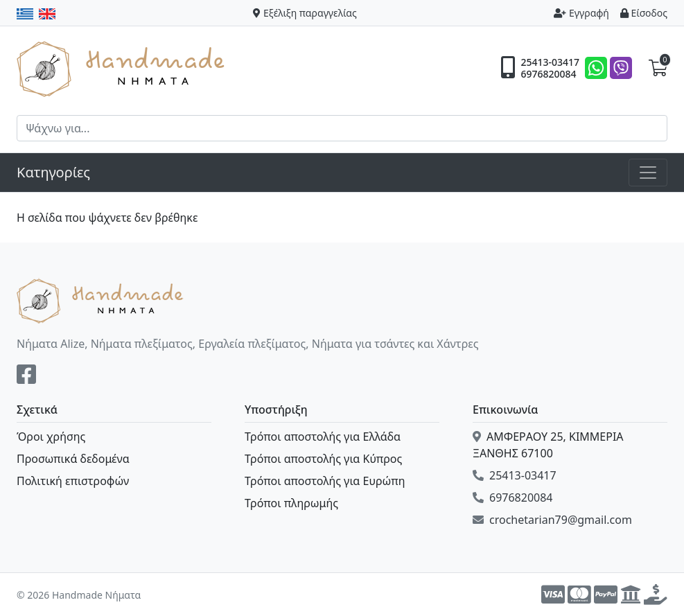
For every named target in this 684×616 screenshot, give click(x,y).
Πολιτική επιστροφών (73, 481)
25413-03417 (550, 62)
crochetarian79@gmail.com (552, 520)
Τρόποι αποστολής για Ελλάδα (323, 437)
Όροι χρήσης (51, 437)
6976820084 (548, 74)
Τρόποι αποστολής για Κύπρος (323, 459)
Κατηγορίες (53, 172)
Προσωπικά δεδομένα (73, 459)
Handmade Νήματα (123, 68)
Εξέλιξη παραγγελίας (305, 13)
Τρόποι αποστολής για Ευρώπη (325, 481)
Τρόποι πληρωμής (291, 503)
